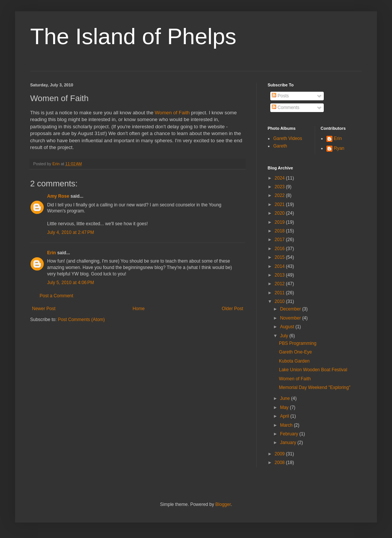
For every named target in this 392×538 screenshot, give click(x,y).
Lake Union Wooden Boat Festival (313, 370)
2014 (280, 266)
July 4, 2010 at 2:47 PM (70, 232)
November (291, 318)
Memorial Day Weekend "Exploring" (315, 387)
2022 (280, 195)
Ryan (339, 148)
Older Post (232, 309)
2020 (280, 213)
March (287, 425)
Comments (286, 108)
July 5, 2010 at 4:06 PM (70, 283)
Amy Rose (58, 196)
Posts (280, 96)
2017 (280, 240)
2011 (280, 293)
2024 (280, 178)
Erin (51, 253)
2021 (280, 204)
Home (139, 309)
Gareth (280, 146)
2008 (280, 463)
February (290, 434)
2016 (280, 249)
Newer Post (44, 309)
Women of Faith (172, 113)
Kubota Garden (294, 361)
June (286, 398)
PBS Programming (298, 343)
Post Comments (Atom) (81, 320)
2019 (280, 222)
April (285, 416)
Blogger (223, 504)
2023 (280, 187)
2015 (280, 257)
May (285, 407)
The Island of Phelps (133, 36)
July (285, 336)
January (289, 443)
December (291, 309)
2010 (280, 301)
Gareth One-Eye (295, 352)
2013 (280, 275)
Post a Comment (56, 296)
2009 (280, 454)
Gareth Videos (288, 138)
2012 (280, 284)
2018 (280, 231)
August (288, 327)
